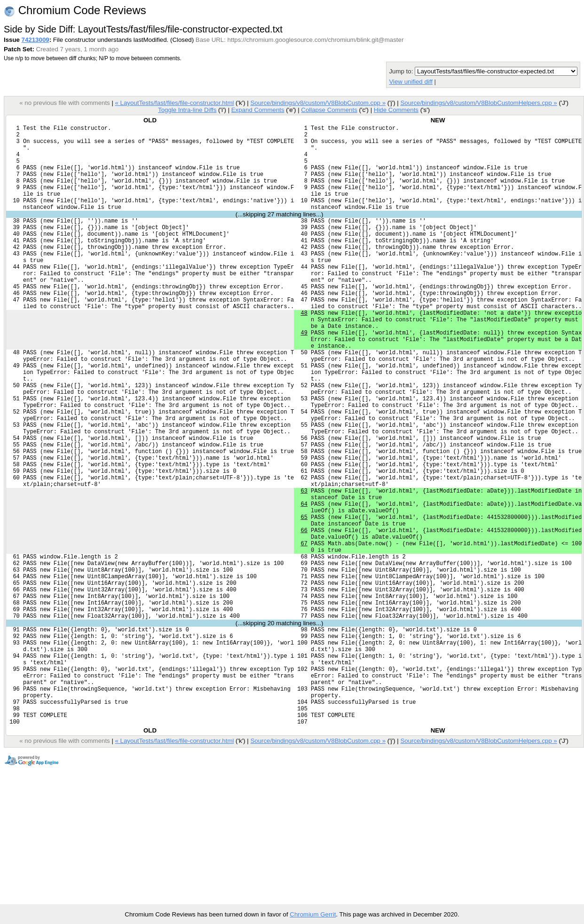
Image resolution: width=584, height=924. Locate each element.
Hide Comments (396, 110)
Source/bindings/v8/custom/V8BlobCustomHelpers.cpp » (478, 103)
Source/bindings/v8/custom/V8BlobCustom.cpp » (318, 103)
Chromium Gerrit (313, 914)
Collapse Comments (329, 110)
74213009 (36, 40)
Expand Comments (258, 110)
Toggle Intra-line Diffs (187, 110)
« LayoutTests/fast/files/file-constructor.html (174, 103)
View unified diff (410, 82)
